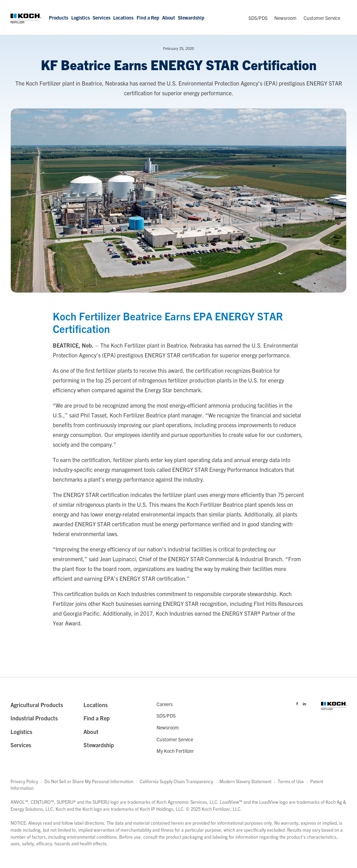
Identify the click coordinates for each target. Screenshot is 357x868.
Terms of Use (291, 781)
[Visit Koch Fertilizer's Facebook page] (297, 703)
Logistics (81, 17)
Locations (123, 17)
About (169, 17)
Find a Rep (148, 17)
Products (59, 17)
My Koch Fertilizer (175, 751)
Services (101, 17)
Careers (165, 704)
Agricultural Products (37, 705)
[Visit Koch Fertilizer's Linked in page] (304, 703)
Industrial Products (34, 718)
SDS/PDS (258, 18)
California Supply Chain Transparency (176, 781)
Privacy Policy (24, 781)
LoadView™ (231, 802)
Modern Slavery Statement (245, 781)
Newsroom (285, 18)
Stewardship (191, 17)
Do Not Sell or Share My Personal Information (89, 781)
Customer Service (322, 18)
